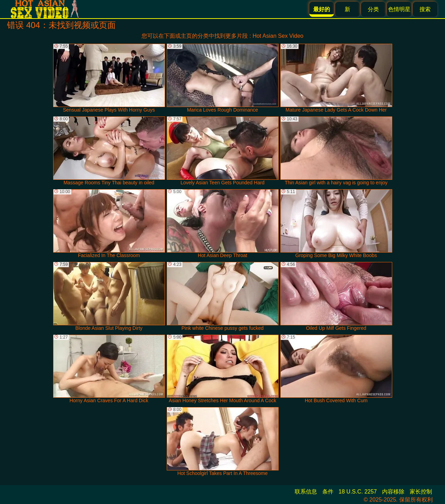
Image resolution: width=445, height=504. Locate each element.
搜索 (425, 9)
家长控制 (421, 492)
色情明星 (399, 9)
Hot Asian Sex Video (278, 36)
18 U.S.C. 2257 (358, 492)
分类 (373, 9)
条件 (328, 492)
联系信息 (306, 492)
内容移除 (393, 492)
